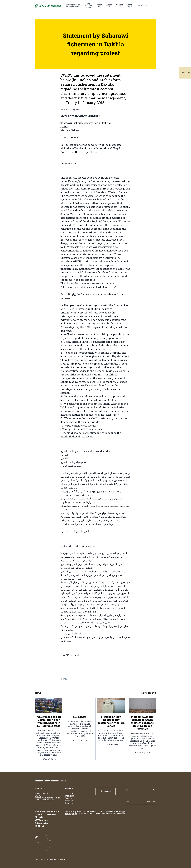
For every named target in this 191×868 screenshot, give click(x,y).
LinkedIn (69, 803)
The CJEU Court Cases (46, 814)
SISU (44, 859)
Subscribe (151, 802)
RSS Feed (39, 826)
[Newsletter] (135, 802)
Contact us (120, 6)
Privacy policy (41, 823)
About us (99, 6)
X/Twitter (69, 793)
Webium (62, 859)
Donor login (129, 6)
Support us (185, 73)
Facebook (69, 801)
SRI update (40, 817)
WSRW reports (42, 820)
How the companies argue (47, 811)
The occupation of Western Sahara (72, 6)
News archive (149, 693)
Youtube (69, 798)
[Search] (142, 6)
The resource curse (88, 6)
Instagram (70, 796)
